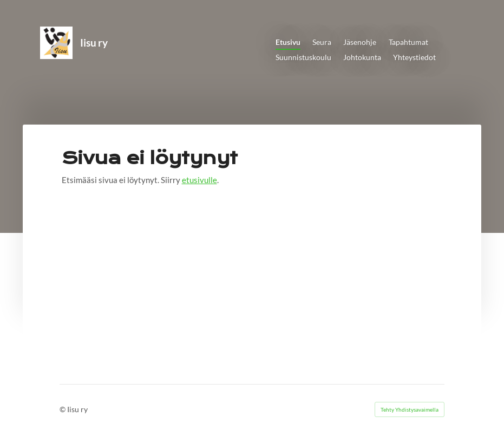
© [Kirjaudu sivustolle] (63, 409)
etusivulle (199, 180)
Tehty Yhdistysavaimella (410, 409)
